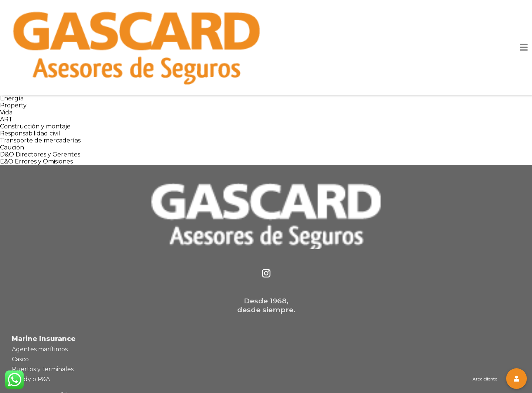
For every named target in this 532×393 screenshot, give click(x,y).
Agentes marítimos (40, 349)
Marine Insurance (44, 339)
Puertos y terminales (43, 369)
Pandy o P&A (31, 379)
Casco (20, 359)
